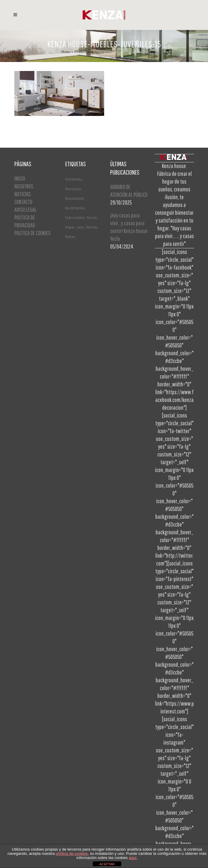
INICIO (20, 178)
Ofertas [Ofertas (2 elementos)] (92, 227)
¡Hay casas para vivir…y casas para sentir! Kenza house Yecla (129, 227)
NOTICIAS (23, 194)
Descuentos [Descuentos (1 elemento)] (75, 198)
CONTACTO (23, 202)
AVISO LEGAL (25, 210)
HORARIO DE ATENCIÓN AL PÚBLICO (129, 191)
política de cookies (72, 853)
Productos (82, 52)
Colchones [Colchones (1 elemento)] (74, 179)
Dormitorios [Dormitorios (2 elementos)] (75, 208)
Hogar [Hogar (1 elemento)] (70, 227)
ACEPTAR (107, 864)
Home (66, 52)
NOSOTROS (24, 186)
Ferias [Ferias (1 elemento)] (92, 218)
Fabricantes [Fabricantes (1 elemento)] (75, 218)
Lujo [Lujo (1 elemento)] (80, 227)
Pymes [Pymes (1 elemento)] (70, 237)
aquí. (133, 858)
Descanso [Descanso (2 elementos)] (73, 189)
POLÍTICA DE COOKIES (32, 233)
